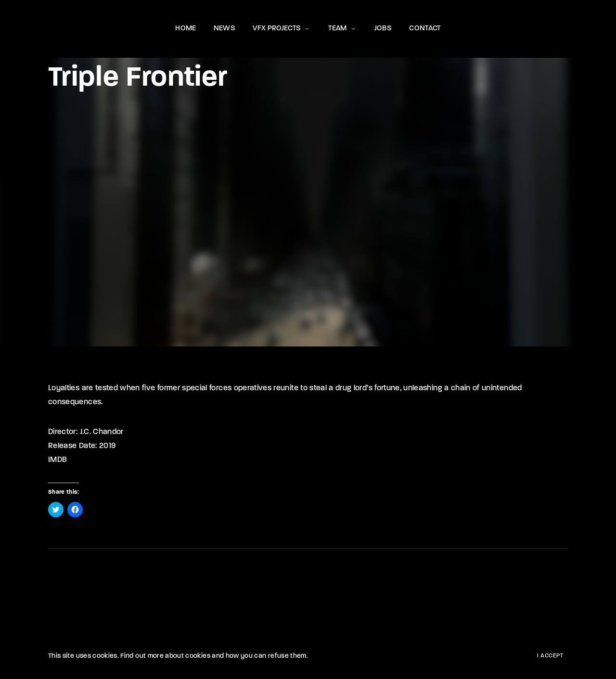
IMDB (58, 460)
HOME (186, 29)
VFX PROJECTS (282, 29)
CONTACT (425, 29)
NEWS (225, 29)
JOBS (383, 29)
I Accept (550, 656)
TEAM (342, 29)
